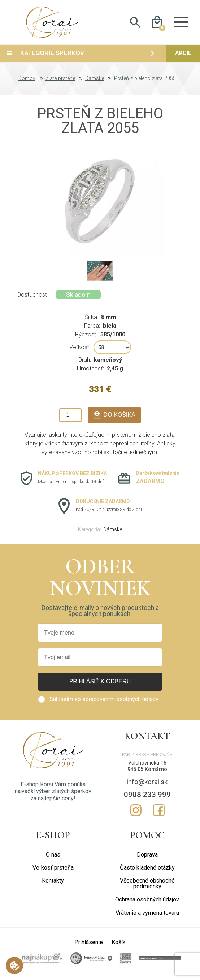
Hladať (135, 24)
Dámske (95, 82)
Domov (27, 82)
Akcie (183, 56)
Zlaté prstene (60, 82)
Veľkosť (79, 350)
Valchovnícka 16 (147, 766)
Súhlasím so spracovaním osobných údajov (104, 702)
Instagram (136, 813)
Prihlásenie (89, 945)
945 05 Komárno (147, 773)
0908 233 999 (147, 798)
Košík (119, 945)
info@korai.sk (147, 785)
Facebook (159, 813)
